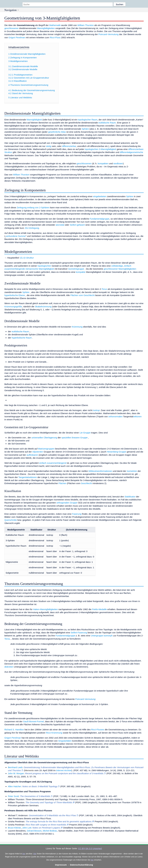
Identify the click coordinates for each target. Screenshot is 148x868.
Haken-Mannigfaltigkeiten (45, 609)
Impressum (61, 865)
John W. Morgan (16, 773)
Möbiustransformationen (100, 471)
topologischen (44, 266)
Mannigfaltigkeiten (46, 28)
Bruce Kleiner (14, 828)
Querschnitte (11, 520)
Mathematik (55, 25)
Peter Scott (13, 796)
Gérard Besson (34, 831)
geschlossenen (84, 163)
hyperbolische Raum (22, 338)
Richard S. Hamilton (14, 730)
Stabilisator (130, 497)
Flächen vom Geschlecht (82, 295)
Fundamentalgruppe (100, 219)
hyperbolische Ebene (15, 295)
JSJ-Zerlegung (32, 228)
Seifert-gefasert (77, 225)
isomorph (108, 636)
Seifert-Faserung (79, 633)
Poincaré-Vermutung (108, 34)
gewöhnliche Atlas (57, 132)
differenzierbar (69, 146)
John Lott (27, 828)
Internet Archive (64, 770)
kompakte (81, 272)
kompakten (103, 163)
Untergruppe (97, 636)
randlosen (118, 163)
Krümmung (77, 327)
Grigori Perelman (17, 37)
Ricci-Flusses (98, 730)
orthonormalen (115, 416)
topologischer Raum (88, 120)
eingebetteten (100, 196)
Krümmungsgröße (13, 306)
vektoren (137, 416)
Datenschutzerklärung (82, 865)
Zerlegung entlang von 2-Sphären (33, 207)
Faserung (77, 514)
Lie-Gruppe (85, 433)
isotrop (96, 410)
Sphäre (85, 129)
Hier (35, 854)
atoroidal (60, 225)
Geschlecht (86, 483)
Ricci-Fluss (55, 37)
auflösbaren (32, 455)
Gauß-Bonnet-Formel (34, 721)
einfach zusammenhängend (53, 463)
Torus (104, 289)
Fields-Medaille (99, 609)
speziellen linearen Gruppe (75, 438)
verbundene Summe (16, 236)
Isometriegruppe (76, 269)
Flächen (62, 483)
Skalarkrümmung (43, 306)
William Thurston (86, 25)
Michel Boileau (50, 831)
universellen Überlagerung (44, 438)
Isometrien (132, 471)
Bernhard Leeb (15, 767)
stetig (49, 146)
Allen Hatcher (15, 786)
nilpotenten (38, 452)
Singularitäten (65, 741)
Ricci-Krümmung (54, 733)
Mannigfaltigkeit (34, 120)
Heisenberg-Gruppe (116, 452)
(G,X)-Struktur (27, 258)
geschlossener (11, 28)
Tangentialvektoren (28, 477)
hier (24, 854)
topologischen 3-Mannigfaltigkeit (101, 149)
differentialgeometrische (131, 152)
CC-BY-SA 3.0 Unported (90, 848)
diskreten (9, 667)
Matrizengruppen (46, 449)
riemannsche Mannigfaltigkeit (40, 269)
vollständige (117, 266)
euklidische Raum (107, 123)
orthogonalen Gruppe (67, 503)
